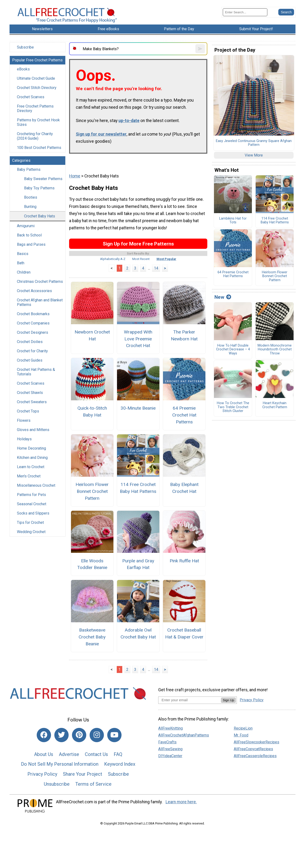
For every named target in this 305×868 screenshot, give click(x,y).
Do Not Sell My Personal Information (60, 764)
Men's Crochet (29, 476)
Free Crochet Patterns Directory (35, 108)
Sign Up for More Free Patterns (138, 244)
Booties (31, 197)
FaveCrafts (167, 742)
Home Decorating (31, 448)
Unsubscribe (57, 784)
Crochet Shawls (30, 393)
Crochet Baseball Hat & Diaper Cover (184, 633)
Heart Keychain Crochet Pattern (275, 405)
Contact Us (96, 754)
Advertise (69, 754)
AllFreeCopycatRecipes (253, 749)
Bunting (30, 207)
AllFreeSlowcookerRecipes (257, 742)
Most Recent (141, 259)
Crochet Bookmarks (33, 314)
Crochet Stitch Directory (37, 88)
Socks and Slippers (33, 513)
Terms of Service (93, 784)
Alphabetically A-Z (113, 259)
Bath (21, 263)
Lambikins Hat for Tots (233, 221)
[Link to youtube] (114, 735)
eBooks (23, 69)
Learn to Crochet (31, 467)
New (223, 297)
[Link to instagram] (97, 735)
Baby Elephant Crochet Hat (184, 488)
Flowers (24, 420)
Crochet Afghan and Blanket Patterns (40, 302)
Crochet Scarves (31, 97)
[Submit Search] (286, 12)
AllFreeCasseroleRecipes (255, 756)
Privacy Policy (42, 774)
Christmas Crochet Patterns (40, 282)
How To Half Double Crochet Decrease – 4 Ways (233, 350)
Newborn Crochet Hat (92, 335)
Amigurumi (26, 226)
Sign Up (228, 700)
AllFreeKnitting (170, 728)
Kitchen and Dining (32, 458)
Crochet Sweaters (32, 402)
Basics (23, 254)
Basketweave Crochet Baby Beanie (92, 637)
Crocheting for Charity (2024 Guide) (35, 136)
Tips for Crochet (30, 522)
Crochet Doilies (30, 342)
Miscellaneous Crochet (36, 485)
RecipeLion (243, 728)
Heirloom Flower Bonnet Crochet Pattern (92, 491)
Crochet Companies (33, 323)
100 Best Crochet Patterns (39, 148)
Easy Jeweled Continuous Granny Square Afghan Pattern (254, 143)
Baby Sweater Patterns (43, 179)
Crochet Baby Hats (40, 216)
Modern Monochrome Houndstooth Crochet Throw (275, 350)
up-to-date (129, 121)
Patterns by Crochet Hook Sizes (38, 122)
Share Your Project (83, 774)
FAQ (118, 754)
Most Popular (166, 259)
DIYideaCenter (170, 756)
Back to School (29, 235)
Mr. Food (241, 735)
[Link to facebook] (44, 735)
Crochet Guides (30, 360)
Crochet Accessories (34, 291)
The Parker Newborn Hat (184, 335)
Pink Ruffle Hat (184, 561)
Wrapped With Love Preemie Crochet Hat (138, 339)
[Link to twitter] (61, 735)
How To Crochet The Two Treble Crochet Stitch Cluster (233, 407)
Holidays (24, 439)
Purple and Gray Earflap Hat (138, 564)
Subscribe (25, 47)
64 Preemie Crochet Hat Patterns (184, 415)
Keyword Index (120, 764)
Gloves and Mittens (33, 430)
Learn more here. (181, 802)
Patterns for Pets (31, 495)
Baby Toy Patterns (39, 188)
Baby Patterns (29, 169)
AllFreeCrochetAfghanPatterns (184, 735)
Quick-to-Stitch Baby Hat (92, 412)
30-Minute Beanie (138, 408)
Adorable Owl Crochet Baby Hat (138, 633)
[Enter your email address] (190, 700)
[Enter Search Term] (245, 12)
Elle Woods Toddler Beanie (92, 564)
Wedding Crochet (31, 532)
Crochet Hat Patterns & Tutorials (36, 372)
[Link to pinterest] (79, 735)
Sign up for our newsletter (101, 134)
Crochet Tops (28, 411)
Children (24, 272)
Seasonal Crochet (32, 504)
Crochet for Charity (32, 351)
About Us (44, 754)
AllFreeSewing (170, 749)
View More (254, 155)
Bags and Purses (31, 244)
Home (75, 176)
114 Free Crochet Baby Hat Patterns (138, 488)
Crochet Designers (33, 332)
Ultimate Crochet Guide (36, 78)
